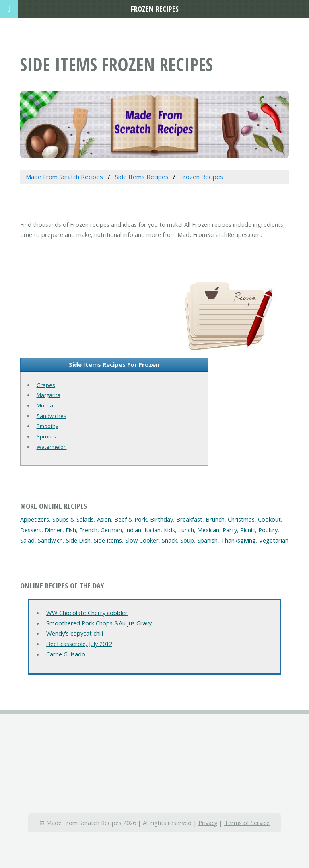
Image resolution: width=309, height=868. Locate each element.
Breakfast (189, 519)
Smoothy (47, 426)
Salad (27, 540)
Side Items (108, 540)
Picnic (248, 530)
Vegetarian (274, 540)
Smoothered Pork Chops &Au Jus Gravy (99, 623)
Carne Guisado (66, 654)
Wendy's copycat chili (75, 633)
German (111, 530)
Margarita (48, 395)
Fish (71, 530)
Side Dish (78, 540)
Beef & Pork (131, 519)
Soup (187, 540)
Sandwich (50, 540)
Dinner (54, 530)
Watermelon (52, 447)
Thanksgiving (238, 540)
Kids (169, 530)
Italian (152, 530)
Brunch (215, 519)
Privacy (208, 823)
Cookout (269, 519)
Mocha (45, 405)
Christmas (241, 519)
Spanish (207, 540)
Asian (104, 519)
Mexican (208, 530)
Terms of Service (247, 823)
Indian (133, 530)
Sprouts (46, 436)
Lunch (186, 530)
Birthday (162, 519)
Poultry (268, 530)
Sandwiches (51, 416)
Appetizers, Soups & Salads (57, 519)
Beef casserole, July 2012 (79, 644)
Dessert (31, 530)
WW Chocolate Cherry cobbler (87, 613)
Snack (169, 540)
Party (230, 530)
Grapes (46, 385)
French (88, 530)
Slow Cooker (142, 540)
